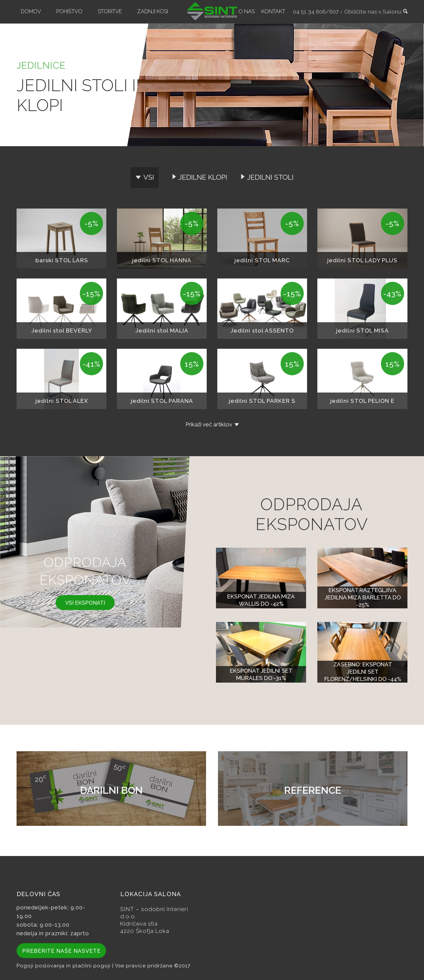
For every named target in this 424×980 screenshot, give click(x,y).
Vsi (149, 177)
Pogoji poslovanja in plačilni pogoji (64, 966)
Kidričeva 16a (139, 924)
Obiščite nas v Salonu (373, 12)
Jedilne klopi (203, 177)
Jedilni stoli (270, 177)
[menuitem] (31, 12)
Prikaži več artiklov (209, 424)
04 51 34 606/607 (316, 12)
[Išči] (403, 12)
